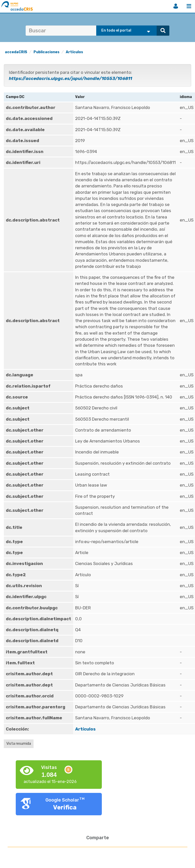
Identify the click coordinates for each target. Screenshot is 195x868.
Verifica (65, 807)
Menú (189, 6)
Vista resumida (19, 744)
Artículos (74, 52)
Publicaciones (46, 52)
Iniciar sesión (176, 6)
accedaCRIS (16, 52)
